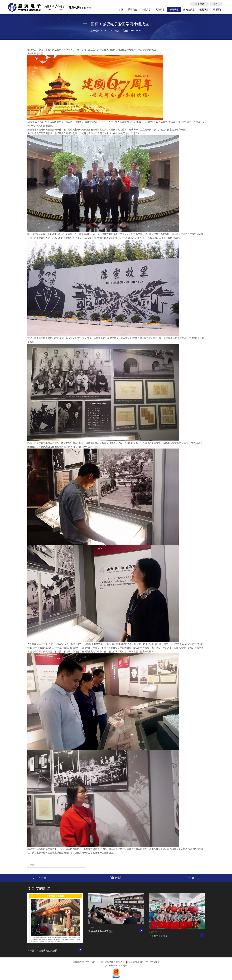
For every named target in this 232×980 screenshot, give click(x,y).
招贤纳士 (204, 10)
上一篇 (40, 878)
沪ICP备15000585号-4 (116, 966)
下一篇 (192, 878)
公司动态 (174, 10)
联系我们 (218, 10)
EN (216, 4)
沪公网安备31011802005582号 (142, 962)
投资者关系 (189, 10)
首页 (121, 10)
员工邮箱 (200, 4)
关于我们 (132, 10)
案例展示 (160, 10)
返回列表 (116, 878)
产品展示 (146, 10)
